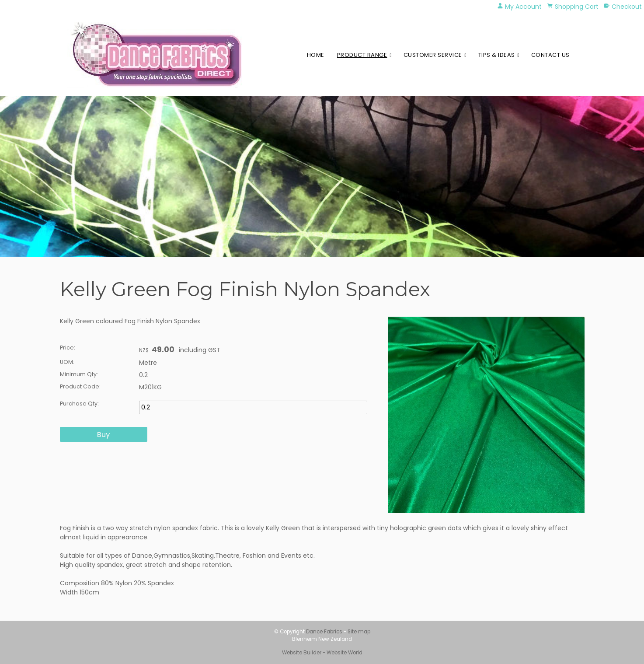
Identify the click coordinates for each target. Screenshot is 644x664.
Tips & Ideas (497, 55)
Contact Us (550, 55)
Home (316, 55)
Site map (359, 632)
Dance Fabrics (324, 632)
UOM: (67, 362)
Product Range (362, 55)
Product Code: (80, 386)
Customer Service (433, 55)
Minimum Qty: (79, 374)
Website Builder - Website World (322, 653)
